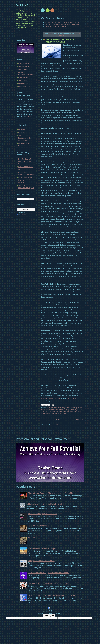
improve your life (76, 410)
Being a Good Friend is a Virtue (41, 561)
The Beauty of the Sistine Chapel (42, 548)
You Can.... (33, 538)
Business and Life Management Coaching (62, 408)
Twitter (21, 135)
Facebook (22, 129)
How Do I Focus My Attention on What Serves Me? (25, 162)
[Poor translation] (52, 616)
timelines (54, 414)
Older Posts (79, 420)
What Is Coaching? (25, 69)
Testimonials (23, 80)
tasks (48, 414)
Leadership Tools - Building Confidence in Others (49, 583)
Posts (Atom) (56, 424)
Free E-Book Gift (24, 86)
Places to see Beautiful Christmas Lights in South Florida (52, 493)
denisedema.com (52, 410)
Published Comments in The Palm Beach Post (46, 504)
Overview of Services (26, 63)
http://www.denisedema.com (50, 398)
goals (61, 410)
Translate (22, 215)
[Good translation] (46, 616)
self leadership (72, 412)
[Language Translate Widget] (27, 210)
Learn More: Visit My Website (56, 26)
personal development (58, 412)
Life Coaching (23, 77)
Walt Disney (63, 414)
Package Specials (25, 83)
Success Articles (24, 66)
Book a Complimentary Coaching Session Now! (62, 22)
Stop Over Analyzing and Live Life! (43, 514)
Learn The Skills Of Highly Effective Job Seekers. (49, 573)
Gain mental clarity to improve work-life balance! (26, 180)
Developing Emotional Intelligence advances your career (52, 595)
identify (67, 410)
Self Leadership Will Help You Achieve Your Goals (60, 41)
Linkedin (21, 132)
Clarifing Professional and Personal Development (63, 24)
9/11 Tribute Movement (38, 526)
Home (58, 420)
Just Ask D (45, 412)
